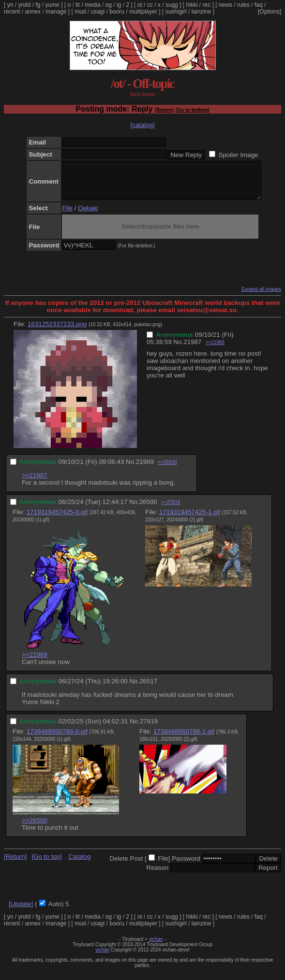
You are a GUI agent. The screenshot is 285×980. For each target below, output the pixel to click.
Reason (157, 875)
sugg (172, 5)
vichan (156, 946)
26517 (148, 688)
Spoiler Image (238, 155)
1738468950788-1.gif (184, 739)
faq (259, 5)
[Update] (21, 911)
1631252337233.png (57, 331)
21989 (145, 469)
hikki (192, 5)
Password (186, 866)
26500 (148, 509)
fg (38, 5)
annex (33, 12)
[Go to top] (46, 864)
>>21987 (35, 483)
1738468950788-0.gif (57, 739)
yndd (24, 5)
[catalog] (142, 125)
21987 (192, 349)
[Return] (164, 110)
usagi (98, 12)
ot (140, 5)
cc (150, 5)
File (67, 215)
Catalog (79, 864)
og (109, 5)
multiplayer (143, 12)
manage (56, 12)
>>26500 (167, 469)
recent (12, 12)
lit (78, 5)
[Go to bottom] (192, 110)
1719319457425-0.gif (57, 519)
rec (207, 5)
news (225, 5)
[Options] (270, 12)
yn (10, 5)
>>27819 (171, 510)
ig (119, 5)
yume (52, 5)
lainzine (202, 12)
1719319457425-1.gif (190, 519)
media (93, 5)
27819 (149, 728)
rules (243, 5)
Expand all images (261, 296)
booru (117, 12)
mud (80, 12)
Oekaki (88, 215)
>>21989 (215, 350)
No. (179, 349)
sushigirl (176, 12)
